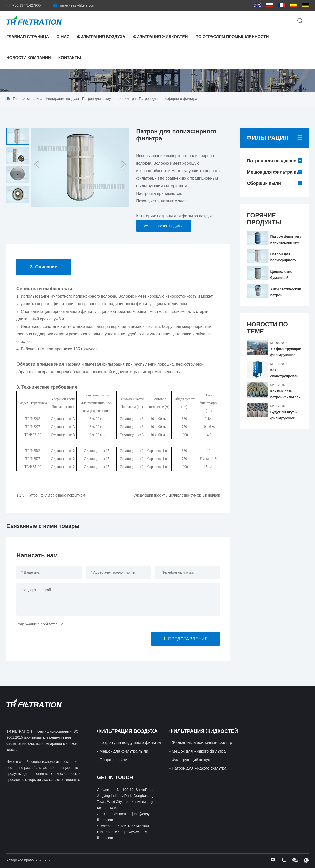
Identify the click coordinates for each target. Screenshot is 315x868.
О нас (63, 37)
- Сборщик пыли (112, 760)
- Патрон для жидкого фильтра (198, 768)
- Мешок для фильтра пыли (123, 751)
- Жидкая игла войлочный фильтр (201, 743)
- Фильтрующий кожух (190, 760)
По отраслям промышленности (232, 37)
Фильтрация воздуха (101, 37)
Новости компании (29, 58)
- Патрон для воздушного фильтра (129, 743)
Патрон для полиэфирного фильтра (168, 99)
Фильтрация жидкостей (161, 37)
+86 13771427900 (26, 5)
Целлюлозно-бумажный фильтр (194, 495)
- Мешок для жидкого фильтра (198, 751)
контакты (70, 58)
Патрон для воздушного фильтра (109, 99)
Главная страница (28, 37)
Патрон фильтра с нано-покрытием (56, 495)
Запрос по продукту (166, 226)
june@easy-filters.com (78, 5)
